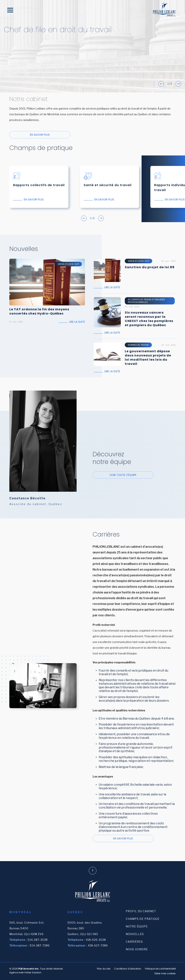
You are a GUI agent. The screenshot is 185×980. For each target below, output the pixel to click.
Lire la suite (77, 322)
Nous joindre (137, 949)
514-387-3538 (38, 940)
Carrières (134, 942)
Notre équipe (137, 926)
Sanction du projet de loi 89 (150, 267)
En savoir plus (40, 135)
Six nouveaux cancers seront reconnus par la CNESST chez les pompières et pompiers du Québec (149, 319)
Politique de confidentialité (160, 969)
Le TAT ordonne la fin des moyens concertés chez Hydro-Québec (39, 311)
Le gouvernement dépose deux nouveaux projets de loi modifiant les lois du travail (148, 358)
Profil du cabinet (141, 911)
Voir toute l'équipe (123, 475)
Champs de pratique (143, 919)
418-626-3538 (96, 940)
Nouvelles (135, 934)
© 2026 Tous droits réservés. (36, 969)
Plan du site (104, 969)
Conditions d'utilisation (128, 969)
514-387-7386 (40, 945)
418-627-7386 (98, 945)
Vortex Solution (33, 972)
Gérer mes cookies (165, 973)
